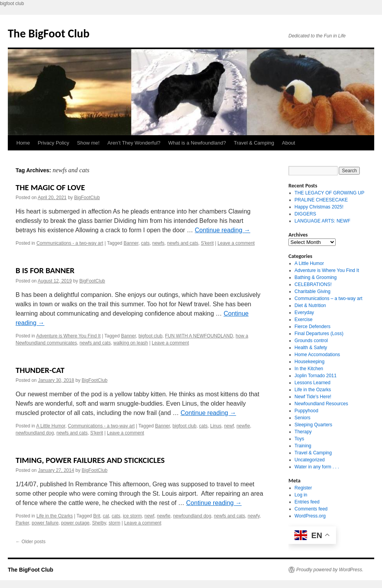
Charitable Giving (313, 291)
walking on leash (131, 343)
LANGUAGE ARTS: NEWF (323, 221)
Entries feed (307, 502)
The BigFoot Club (49, 33)
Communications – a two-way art (329, 298)
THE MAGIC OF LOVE (50, 187)
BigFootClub (87, 198)
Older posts (31, 542)
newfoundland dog (35, 433)
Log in (301, 495)
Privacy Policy (54, 143)
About (288, 143)
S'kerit (207, 243)
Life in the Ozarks (54, 516)
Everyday (304, 313)
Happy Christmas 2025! (319, 207)
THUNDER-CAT (40, 370)
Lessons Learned (313, 383)
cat (106, 516)
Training (303, 446)
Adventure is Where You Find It (68, 336)
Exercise (304, 320)
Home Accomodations (317, 355)
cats (145, 243)
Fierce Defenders (313, 327)
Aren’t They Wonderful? (134, 143)
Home (23, 143)
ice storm (132, 516)
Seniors (303, 418)
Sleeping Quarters (314, 425)
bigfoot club (150, 336)
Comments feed (311, 509)
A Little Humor (51, 426)
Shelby (99, 523)
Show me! (88, 143)
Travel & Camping (254, 143)
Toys (300, 439)
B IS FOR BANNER (45, 270)
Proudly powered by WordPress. (330, 570)
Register (303, 488)
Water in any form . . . (317, 467)
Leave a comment (236, 243)
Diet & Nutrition (310, 305)
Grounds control (311, 341)
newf (229, 426)
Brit (97, 516)
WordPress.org (310, 516)
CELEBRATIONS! (313, 284)
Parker (22, 523)
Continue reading (223, 230)
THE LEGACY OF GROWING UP (330, 193)
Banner (131, 243)
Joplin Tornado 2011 (316, 376)
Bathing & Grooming (316, 277)
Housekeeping (310, 362)
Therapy (303, 432)
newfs (158, 243)
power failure (45, 523)
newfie (243, 426)
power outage (75, 523)
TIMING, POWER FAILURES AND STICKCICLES (90, 460)
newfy (253, 516)
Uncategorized (310, 460)
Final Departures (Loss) (319, 334)
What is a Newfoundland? (197, 143)
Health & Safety (311, 348)
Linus (216, 426)
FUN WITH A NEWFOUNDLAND (199, 336)
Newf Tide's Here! (313, 397)
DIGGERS (305, 214)
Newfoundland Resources (321, 404)
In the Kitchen (309, 369)
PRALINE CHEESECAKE (321, 200)
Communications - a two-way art (70, 243)
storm (115, 523)
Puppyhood (307, 411)
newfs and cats (183, 243)
